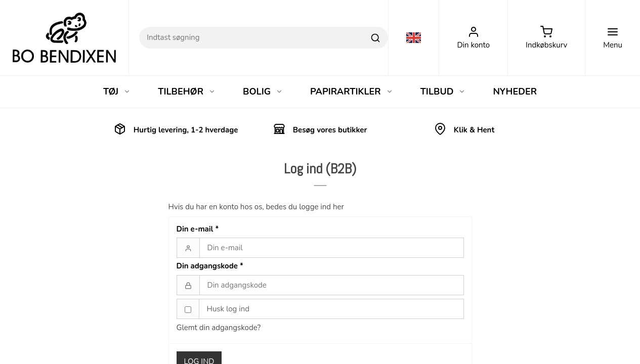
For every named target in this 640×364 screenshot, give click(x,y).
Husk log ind (228, 309)
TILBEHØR (187, 92)
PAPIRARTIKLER (352, 92)
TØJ (117, 92)
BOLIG (263, 92)
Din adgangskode (210, 266)
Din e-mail (198, 229)
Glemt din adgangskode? (219, 328)
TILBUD (443, 92)
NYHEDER (515, 92)
